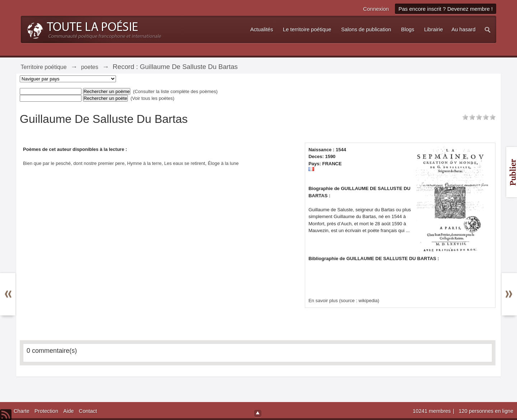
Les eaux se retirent (185, 163)
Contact (88, 411)
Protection (46, 411)
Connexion (376, 9)
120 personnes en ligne (486, 411)
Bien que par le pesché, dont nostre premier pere (74, 163)
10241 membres (433, 411)
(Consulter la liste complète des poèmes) (176, 91)
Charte (22, 411)
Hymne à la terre (144, 163)
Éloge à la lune (223, 163)
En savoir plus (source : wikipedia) (344, 301)
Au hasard (464, 29)
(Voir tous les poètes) (152, 98)
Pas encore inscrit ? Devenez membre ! (446, 9)
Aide (68, 411)
